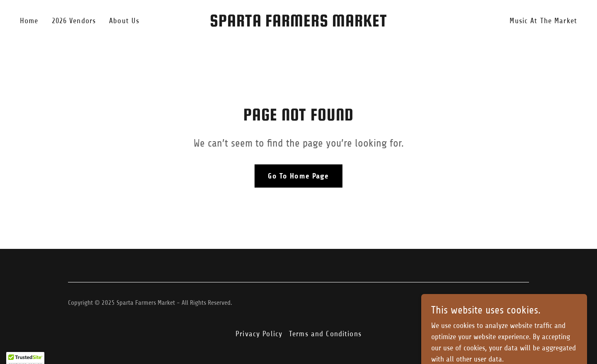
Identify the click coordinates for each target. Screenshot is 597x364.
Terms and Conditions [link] (325, 334)
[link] (298, 24)
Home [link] (29, 21)
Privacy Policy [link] (259, 334)
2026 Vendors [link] (74, 21)
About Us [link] (124, 21)
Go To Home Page (298, 176)
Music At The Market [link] (543, 21)
